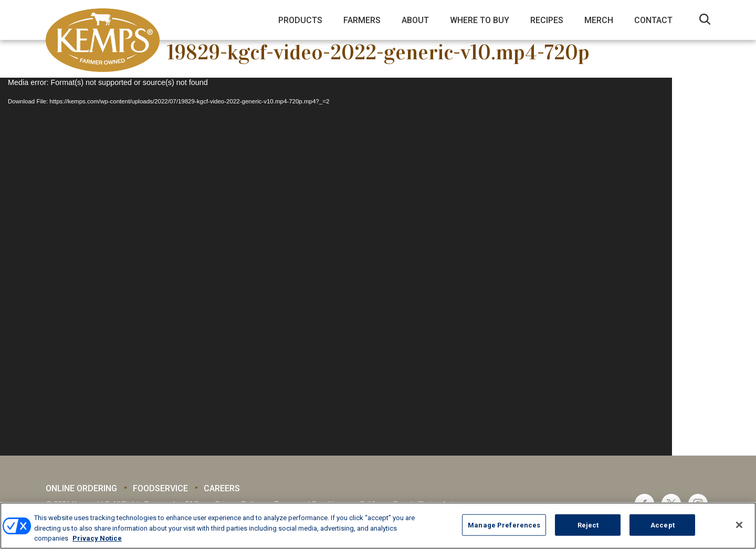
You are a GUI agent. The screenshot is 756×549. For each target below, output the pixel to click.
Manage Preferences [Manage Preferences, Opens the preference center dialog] (504, 525)
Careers (222, 488)
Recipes (547, 20)
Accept (663, 525)
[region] (378, 526)
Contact (653, 20)
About (415, 20)
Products (300, 20)
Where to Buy (480, 20)
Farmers (362, 20)
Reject (588, 525)
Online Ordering (81, 488)
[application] (336, 267)
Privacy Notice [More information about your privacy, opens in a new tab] (97, 538)
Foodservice (160, 488)
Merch (599, 20)
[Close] (739, 525)
